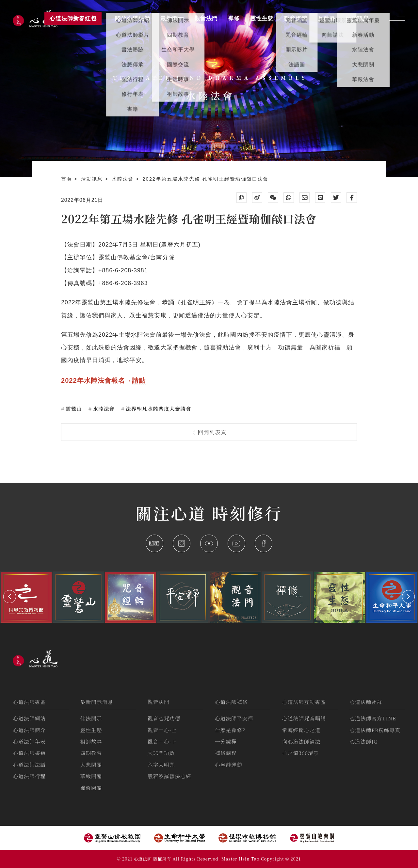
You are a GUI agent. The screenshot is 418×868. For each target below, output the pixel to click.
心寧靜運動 (229, 765)
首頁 (68, 179)
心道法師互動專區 (304, 702)
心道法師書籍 (29, 753)
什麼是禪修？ (231, 730)
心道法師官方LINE (373, 718)
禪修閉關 (91, 788)
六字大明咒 (161, 765)
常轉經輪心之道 (301, 730)
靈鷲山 (73, 409)
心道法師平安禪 (234, 718)
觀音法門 (159, 702)
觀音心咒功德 (164, 718)
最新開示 (172, 18)
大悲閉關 (91, 765)
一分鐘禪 (226, 741)
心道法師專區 (29, 702)
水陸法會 (124, 179)
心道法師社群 (366, 702)
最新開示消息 (97, 702)
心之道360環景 (300, 753)
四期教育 (91, 753)
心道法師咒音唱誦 (304, 718)
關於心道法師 (133, 18)
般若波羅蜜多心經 (169, 776)
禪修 (234, 18)
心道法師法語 (29, 765)
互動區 (327, 18)
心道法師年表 (29, 741)
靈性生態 (91, 730)
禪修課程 (226, 753)
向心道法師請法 (301, 741)
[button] (10, 596)
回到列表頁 (210, 432)
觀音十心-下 (162, 741)
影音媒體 (296, 18)
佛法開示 (91, 718)
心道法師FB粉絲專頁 (375, 730)
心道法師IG (364, 741)
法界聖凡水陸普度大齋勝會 (158, 409)
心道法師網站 (29, 718)
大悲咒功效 (161, 753)
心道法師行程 (29, 776)
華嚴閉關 (91, 776)
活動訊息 (93, 179)
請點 (139, 380)
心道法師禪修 (231, 702)
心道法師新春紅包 (73, 18)
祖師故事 (91, 741)
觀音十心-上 (162, 730)
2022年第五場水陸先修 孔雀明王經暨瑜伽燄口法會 (205, 179)
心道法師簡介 (29, 730)
